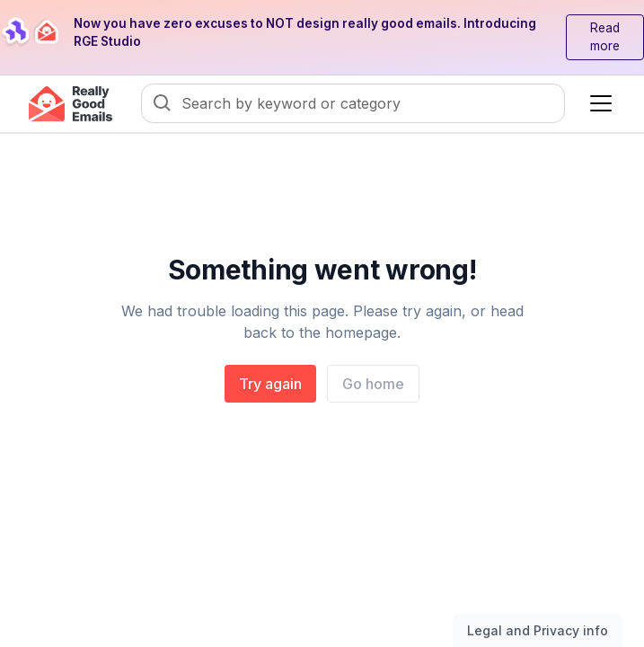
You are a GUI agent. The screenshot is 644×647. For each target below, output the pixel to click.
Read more (605, 37)
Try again (270, 384)
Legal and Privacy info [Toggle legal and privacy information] (538, 630)
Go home (373, 384)
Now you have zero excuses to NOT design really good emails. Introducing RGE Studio (305, 32)
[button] (597, 103)
